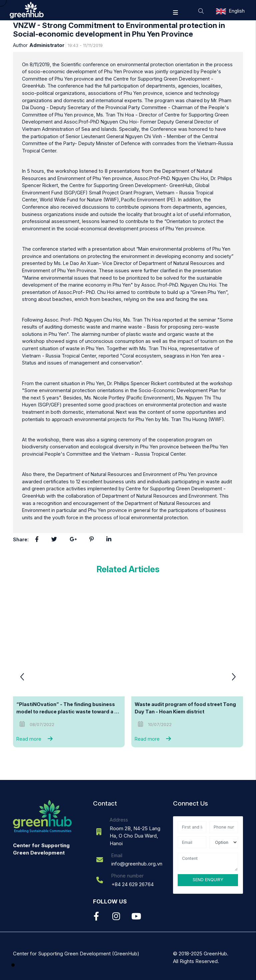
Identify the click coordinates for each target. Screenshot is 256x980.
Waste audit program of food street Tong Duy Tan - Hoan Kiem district (186, 708)
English (237, 11)
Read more (36, 739)
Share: (21, 539)
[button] (234, 678)
